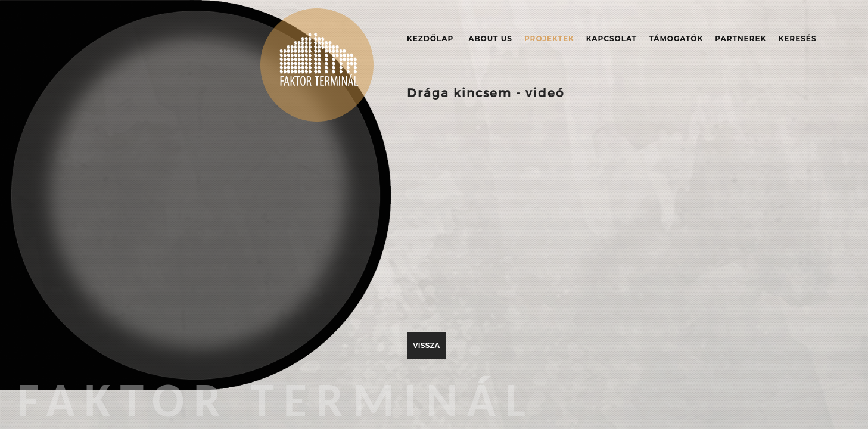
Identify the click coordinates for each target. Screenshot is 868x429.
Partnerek (741, 38)
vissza (426, 345)
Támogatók (676, 38)
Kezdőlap (430, 38)
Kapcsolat (612, 38)
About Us (490, 38)
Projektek (549, 38)
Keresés (797, 38)
